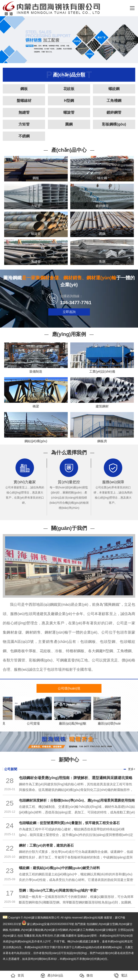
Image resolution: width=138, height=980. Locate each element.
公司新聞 (11, 769)
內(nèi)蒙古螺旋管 (106, 930)
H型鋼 (69, 101)
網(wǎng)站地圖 (93, 918)
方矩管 (24, 124)
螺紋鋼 (114, 89)
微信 (86, 976)
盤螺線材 (24, 101)
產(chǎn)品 (52, 976)
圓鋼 (69, 124)
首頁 (17, 976)
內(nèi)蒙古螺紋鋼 (32, 930)
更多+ (132, 769)
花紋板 (69, 89)
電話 (121, 976)
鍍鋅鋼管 (114, 112)
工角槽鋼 (114, 101)
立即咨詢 (69, 312)
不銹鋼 (24, 136)
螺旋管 (69, 112)
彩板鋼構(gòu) (114, 124)
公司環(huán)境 (69, 688)
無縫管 (24, 112)
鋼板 (24, 89)
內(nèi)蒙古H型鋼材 (56, 930)
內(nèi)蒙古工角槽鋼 (81, 930)
